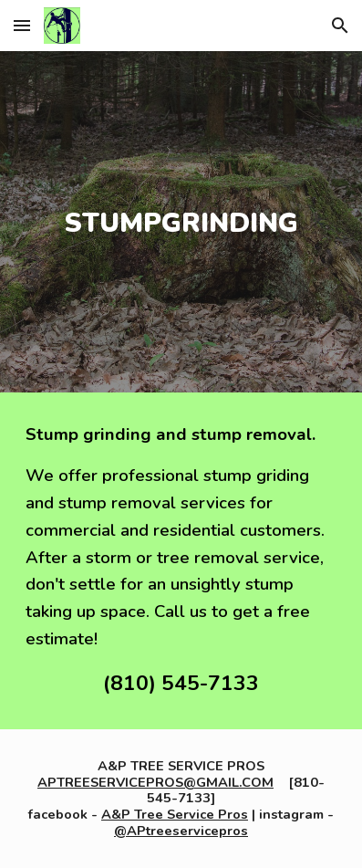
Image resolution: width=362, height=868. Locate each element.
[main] (181, 222)
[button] (22, 25)
